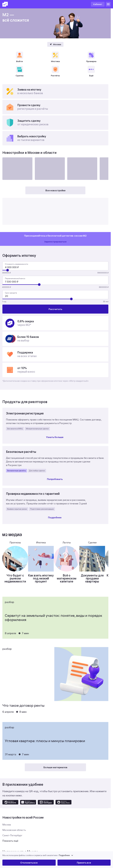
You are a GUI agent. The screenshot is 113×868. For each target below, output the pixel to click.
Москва (7, 825)
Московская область (14, 830)
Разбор (9, 602)
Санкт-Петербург (12, 835)
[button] (56, 855)
